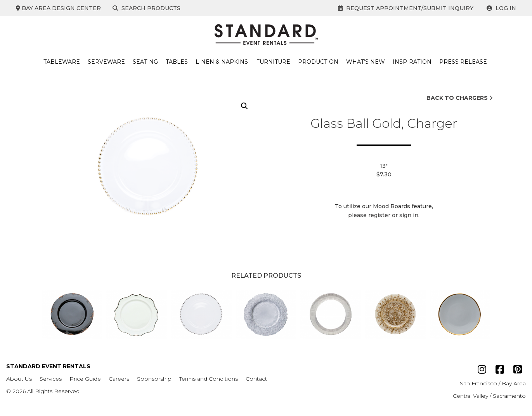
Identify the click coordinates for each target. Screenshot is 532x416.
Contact (256, 379)
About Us (19, 379)
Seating (145, 62)
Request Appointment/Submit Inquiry (406, 8)
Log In (501, 8)
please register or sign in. (384, 215)
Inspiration (412, 62)
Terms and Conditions (209, 379)
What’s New (366, 62)
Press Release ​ (464, 62)
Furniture (273, 62)
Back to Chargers (460, 98)
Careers (119, 379)
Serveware (106, 62)
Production (318, 62)
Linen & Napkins (222, 62)
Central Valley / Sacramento (489, 396)
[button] (244, 106)
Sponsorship (154, 379)
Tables (177, 62)
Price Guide (85, 379)
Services (51, 379)
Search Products (148, 8)
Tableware (62, 62)
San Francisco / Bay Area (493, 383)
